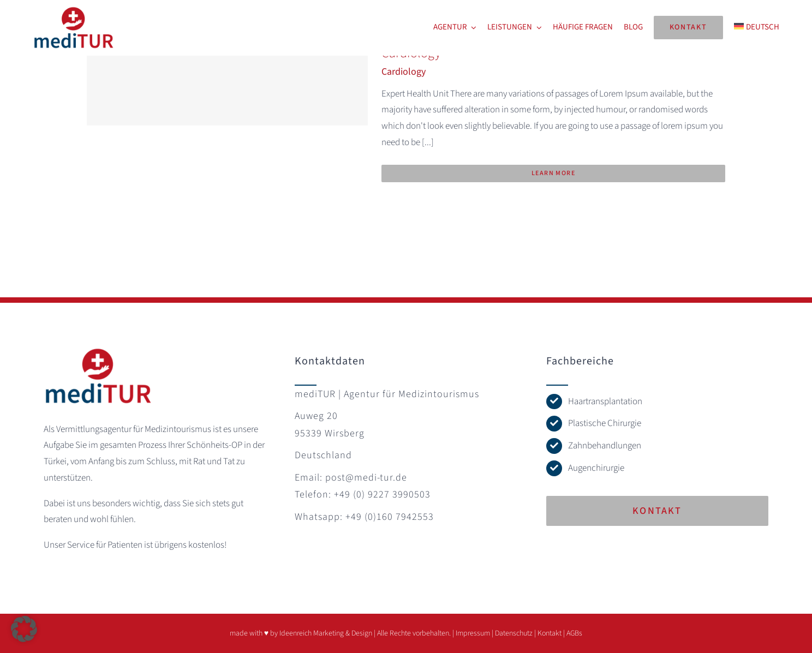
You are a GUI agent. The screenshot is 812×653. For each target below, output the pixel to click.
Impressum (473, 633)
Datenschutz (514, 633)
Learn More (553, 173)
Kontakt (550, 633)
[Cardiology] (227, 85)
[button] (24, 629)
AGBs (574, 633)
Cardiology (404, 72)
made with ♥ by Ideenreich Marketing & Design (301, 633)
